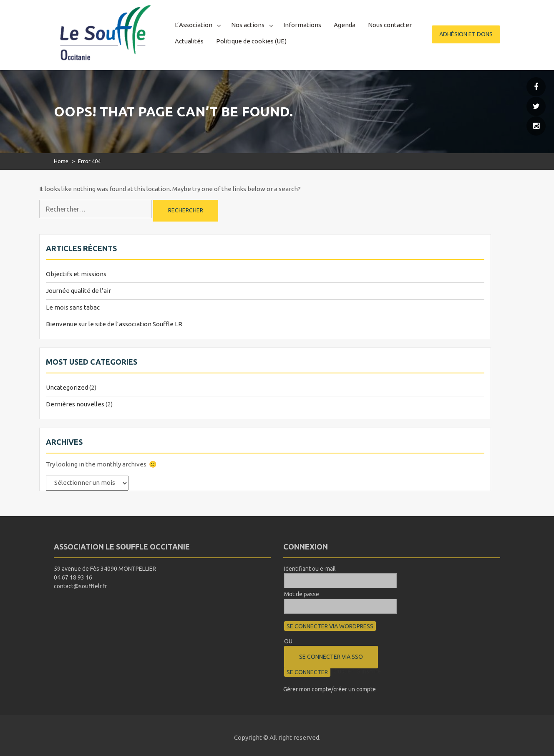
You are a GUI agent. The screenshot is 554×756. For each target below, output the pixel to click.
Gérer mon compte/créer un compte (330, 689)
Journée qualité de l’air (78, 291)
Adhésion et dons (466, 34)
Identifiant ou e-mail (310, 569)
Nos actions (248, 25)
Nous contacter (390, 25)
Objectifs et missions (76, 274)
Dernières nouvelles (75, 404)
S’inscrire (369, 671)
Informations (302, 25)
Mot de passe (302, 594)
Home (61, 161)
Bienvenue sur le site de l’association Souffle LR (114, 324)
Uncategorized (67, 387)
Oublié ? (344, 671)
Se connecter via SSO (331, 657)
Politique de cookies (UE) (251, 41)
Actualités (189, 41)
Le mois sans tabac (73, 307)
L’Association (194, 25)
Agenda (345, 25)
